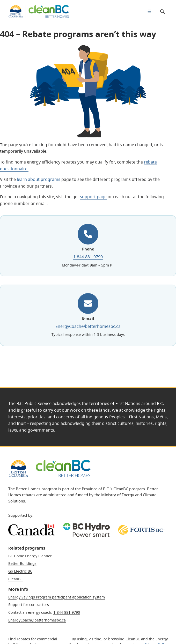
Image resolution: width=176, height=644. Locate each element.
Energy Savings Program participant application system (57, 597)
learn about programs (39, 179)
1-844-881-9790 (88, 257)
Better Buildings (22, 563)
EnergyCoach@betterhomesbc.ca (88, 326)
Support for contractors (29, 605)
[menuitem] (148, 11)
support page (93, 197)
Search (160, 11)
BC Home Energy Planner (30, 556)
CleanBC (16, 579)
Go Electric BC (20, 571)
